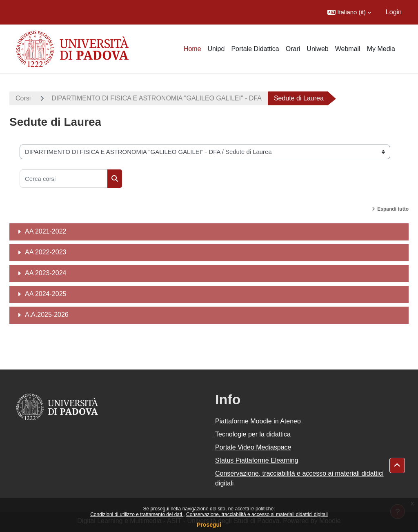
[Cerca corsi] (64, 179)
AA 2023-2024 (46, 273)
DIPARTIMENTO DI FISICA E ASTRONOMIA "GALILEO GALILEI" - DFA (157, 98)
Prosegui (209, 525)
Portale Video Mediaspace (253, 447)
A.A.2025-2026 (47, 315)
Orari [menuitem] (293, 49)
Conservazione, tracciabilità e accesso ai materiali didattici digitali (257, 514)
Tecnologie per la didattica (253, 434)
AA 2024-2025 (46, 294)
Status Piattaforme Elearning (257, 460)
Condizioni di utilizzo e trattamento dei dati (137, 514)
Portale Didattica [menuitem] (255, 49)
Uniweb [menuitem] (317, 49)
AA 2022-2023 (46, 252)
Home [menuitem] (192, 49)
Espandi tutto (393, 209)
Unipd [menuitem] (216, 49)
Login (394, 12)
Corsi (23, 98)
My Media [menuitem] (381, 49)
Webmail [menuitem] (348, 49)
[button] (349, 12)
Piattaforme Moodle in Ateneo (258, 421)
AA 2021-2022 (46, 231)
